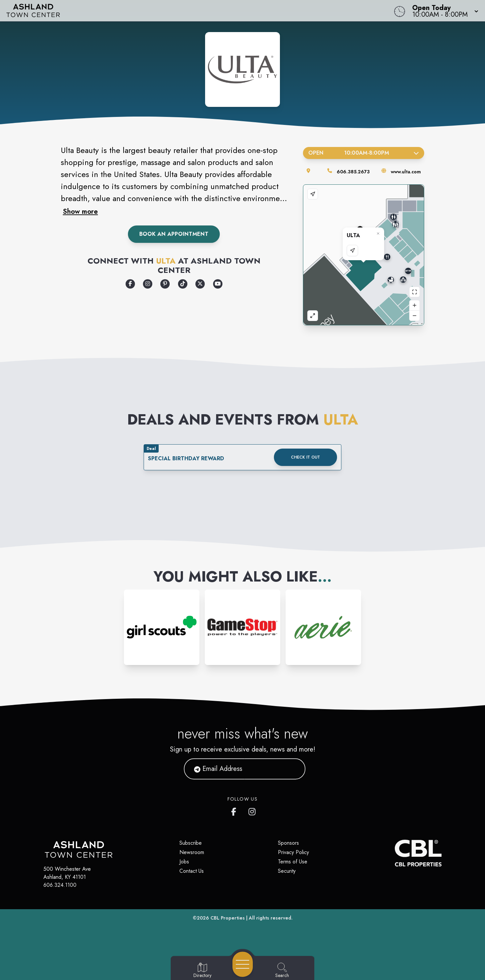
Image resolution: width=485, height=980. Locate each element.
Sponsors (288, 843)
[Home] (183, 11)
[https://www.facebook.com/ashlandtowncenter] (235, 810)
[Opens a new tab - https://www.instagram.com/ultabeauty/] (148, 284)
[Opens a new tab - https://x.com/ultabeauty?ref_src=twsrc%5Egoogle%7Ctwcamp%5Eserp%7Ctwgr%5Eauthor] (200, 284)
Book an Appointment (174, 234)
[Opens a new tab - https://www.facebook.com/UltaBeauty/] (130, 284)
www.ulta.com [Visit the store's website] (406, 172)
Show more (80, 211)
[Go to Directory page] (202, 971)
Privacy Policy (293, 852)
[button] (443, 11)
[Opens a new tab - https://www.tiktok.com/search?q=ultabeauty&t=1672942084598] (183, 284)
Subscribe (191, 843)
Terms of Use (293, 862)
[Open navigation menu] (243, 964)
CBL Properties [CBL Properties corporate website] (228, 918)
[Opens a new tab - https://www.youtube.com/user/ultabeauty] (218, 284)
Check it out (305, 457)
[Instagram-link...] (162, 627)
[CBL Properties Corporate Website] (395, 853)
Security (287, 871)
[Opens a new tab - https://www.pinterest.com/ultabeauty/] (165, 284)
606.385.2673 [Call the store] (353, 172)
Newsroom (192, 852)
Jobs (184, 862)
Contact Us (192, 871)
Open (364, 153)
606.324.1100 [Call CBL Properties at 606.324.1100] (60, 885)
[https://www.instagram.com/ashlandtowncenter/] (253, 810)
